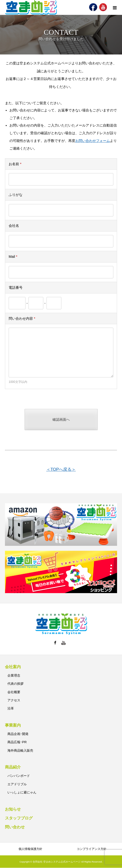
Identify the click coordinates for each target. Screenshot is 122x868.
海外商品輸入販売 (20, 750)
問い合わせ (15, 827)
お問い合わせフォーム (93, 141)
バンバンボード (19, 776)
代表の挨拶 (15, 684)
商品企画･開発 (18, 734)
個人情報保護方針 (30, 849)
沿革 (11, 708)
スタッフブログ (19, 818)
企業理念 (14, 675)
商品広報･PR (17, 742)
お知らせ (13, 809)
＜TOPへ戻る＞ (61, 469)
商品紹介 (13, 767)
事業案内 (13, 725)
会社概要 (14, 692)
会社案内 (13, 667)
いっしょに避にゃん (22, 792)
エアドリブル (17, 784)
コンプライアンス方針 (92, 849)
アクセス (14, 700)
